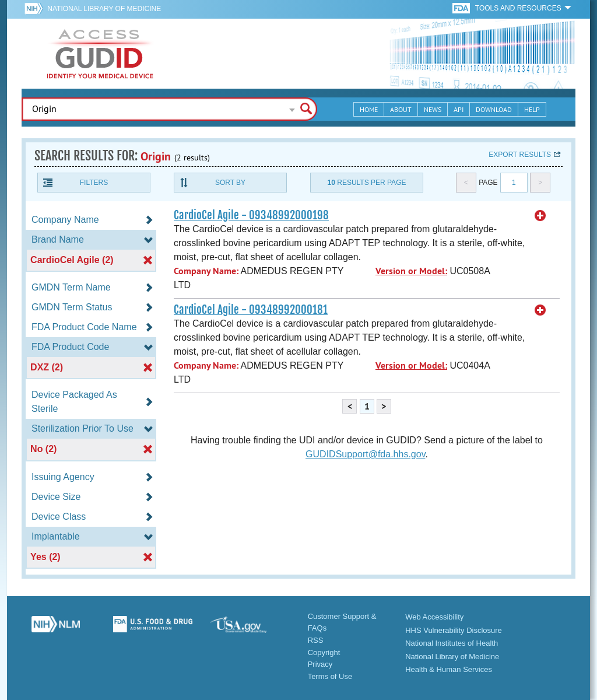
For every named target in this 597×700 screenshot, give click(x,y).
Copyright (324, 652)
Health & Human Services (449, 669)
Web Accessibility (434, 617)
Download (494, 109)
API (459, 109)
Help (532, 109)
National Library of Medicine (104, 9)
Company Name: (206, 271)
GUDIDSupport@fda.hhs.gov (365, 454)
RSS (316, 640)
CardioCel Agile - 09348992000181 (251, 310)
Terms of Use (330, 676)
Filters (94, 183)
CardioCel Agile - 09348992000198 (251, 215)
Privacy (320, 664)
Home (369, 109)
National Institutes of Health (452, 643)
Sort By (230, 183)
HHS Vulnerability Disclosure (454, 630)
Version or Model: (411, 271)
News (433, 109)
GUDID (100, 54)
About (401, 109)
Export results (520, 155)
